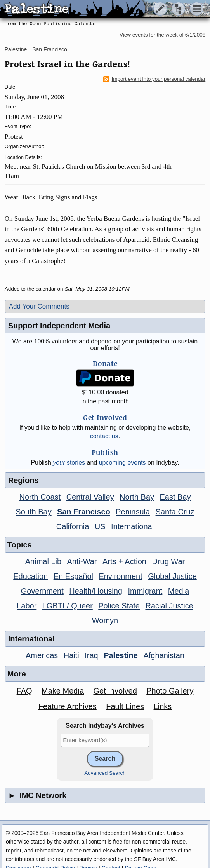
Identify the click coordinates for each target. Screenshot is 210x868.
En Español (73, 576)
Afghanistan (164, 655)
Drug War (168, 561)
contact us (104, 436)
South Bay (33, 512)
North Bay (137, 497)
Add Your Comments (39, 306)
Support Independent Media (59, 326)
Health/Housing (96, 591)
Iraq (91, 655)
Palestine (16, 49)
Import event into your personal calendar (154, 79)
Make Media (63, 691)
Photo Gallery (170, 691)
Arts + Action (124, 561)
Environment (120, 576)
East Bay (175, 497)
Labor (27, 606)
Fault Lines (125, 706)
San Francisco (49, 49)
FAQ (24, 691)
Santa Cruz (175, 512)
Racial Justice (169, 606)
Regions (23, 480)
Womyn (105, 620)
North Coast (40, 497)
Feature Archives (68, 706)
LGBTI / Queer (68, 606)
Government (42, 591)
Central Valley (90, 497)
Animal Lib (43, 561)
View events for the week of (162, 35)
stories (69, 463)
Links (163, 706)
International (132, 526)
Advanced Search (105, 773)
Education (30, 576)
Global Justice (172, 576)
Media (179, 591)
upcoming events (122, 463)
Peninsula (133, 512)
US (100, 526)
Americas (42, 655)
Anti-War (82, 561)
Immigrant (145, 591)
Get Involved (115, 691)
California (73, 526)
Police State (119, 606)
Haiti (71, 655)
